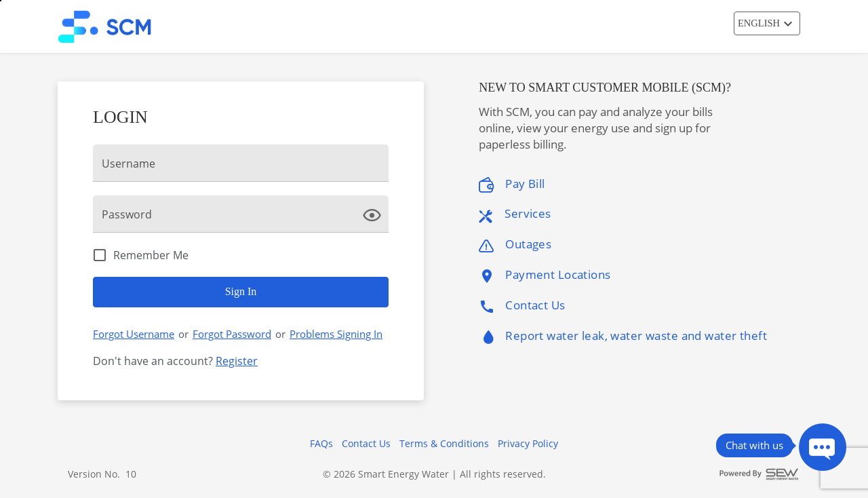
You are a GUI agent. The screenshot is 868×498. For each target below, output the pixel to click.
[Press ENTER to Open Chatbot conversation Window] (823, 447)
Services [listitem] (515, 214)
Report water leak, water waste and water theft (623, 338)
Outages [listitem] (515, 245)
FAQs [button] (321, 443)
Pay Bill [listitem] (512, 184)
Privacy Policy (528, 443)
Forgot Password (232, 334)
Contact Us (366, 443)
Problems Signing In (336, 334)
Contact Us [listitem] (522, 306)
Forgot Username (134, 334)
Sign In (241, 291)
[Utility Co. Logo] (114, 26)
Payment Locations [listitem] (545, 275)
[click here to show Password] (375, 214)
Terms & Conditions (444, 443)
